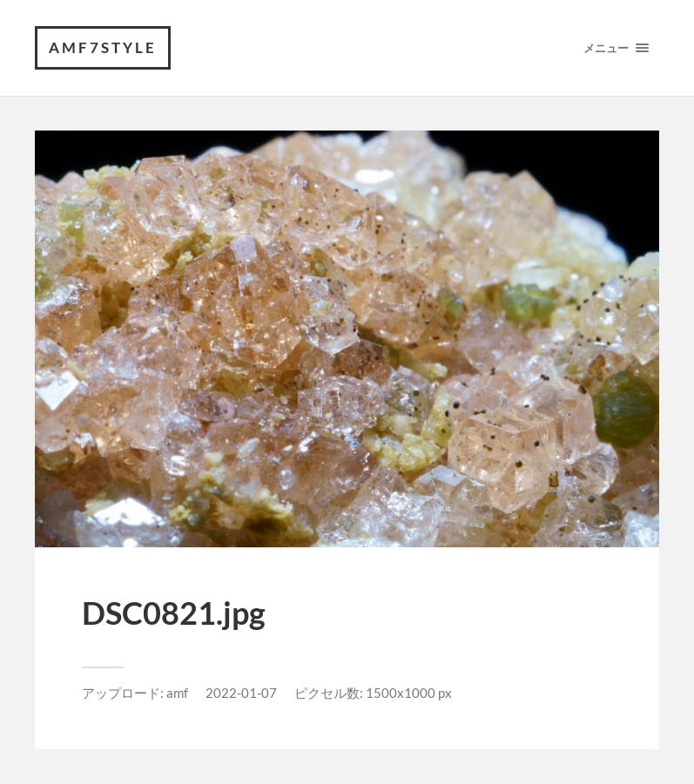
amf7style (103, 47)
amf (177, 693)
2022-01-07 (241, 693)
